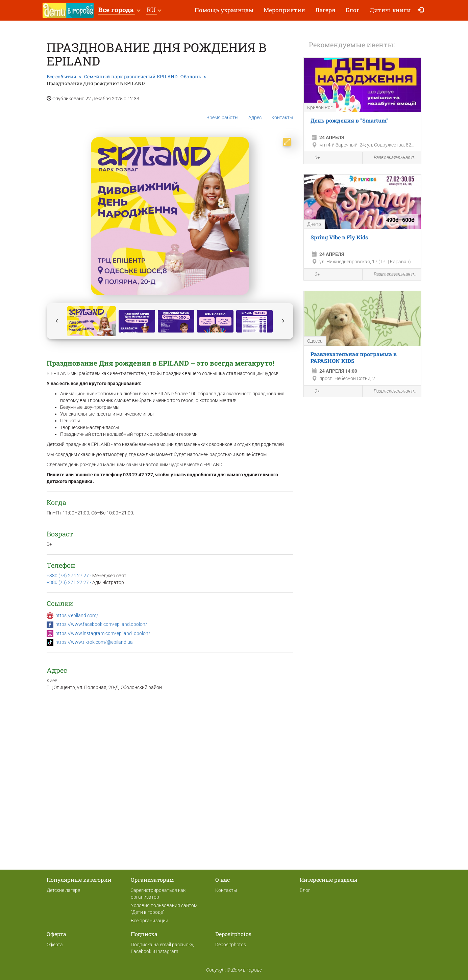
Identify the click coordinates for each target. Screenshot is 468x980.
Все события (61, 76)
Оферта (55, 945)
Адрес (255, 112)
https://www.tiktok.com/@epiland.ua (94, 642)
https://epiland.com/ (77, 615)
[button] (119, 10)
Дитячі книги (390, 10)
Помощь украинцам (224, 10)
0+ (314, 158)
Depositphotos (231, 945)
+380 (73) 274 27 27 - (69, 576)
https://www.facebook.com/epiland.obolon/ (101, 624)
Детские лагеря (64, 890)
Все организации (150, 921)
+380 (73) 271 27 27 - (69, 582)
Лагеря (325, 10)
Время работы (223, 112)
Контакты (282, 112)
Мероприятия (284, 10)
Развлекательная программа (392, 158)
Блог (353, 10)
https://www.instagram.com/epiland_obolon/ (103, 633)
